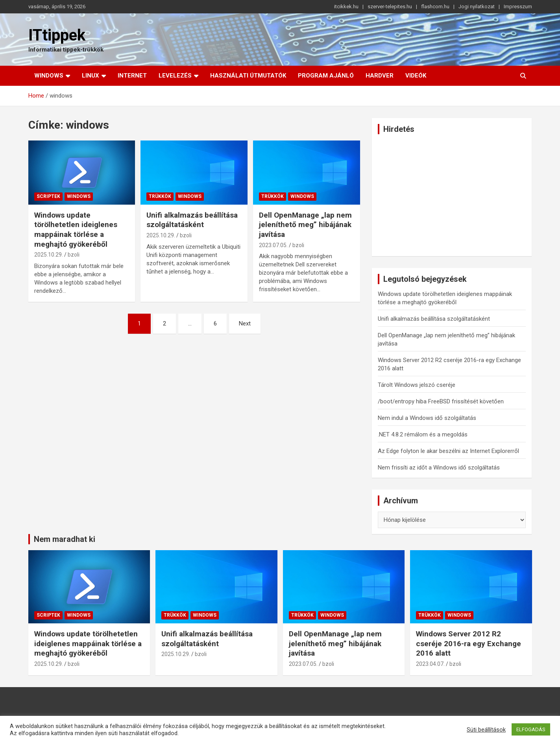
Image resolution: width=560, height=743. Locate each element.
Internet (132, 76)
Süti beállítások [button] (486, 730)
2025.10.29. (49, 255)
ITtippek (57, 35)
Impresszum (518, 6)
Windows (49, 76)
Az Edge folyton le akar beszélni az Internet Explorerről (448, 451)
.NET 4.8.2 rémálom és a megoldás (423, 434)
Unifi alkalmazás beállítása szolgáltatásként (192, 220)
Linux (91, 76)
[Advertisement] (452, 195)
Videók (416, 76)
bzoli (74, 255)
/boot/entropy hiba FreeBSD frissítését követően (441, 401)
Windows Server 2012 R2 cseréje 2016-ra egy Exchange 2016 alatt (469, 643)
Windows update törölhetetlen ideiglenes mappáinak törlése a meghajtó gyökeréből (76, 230)
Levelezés (175, 76)
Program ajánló (326, 76)
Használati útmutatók (248, 76)
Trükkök (160, 196)
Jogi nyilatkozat (477, 6)
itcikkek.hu (346, 6)
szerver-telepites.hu (390, 6)
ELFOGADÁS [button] (531, 729)
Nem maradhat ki (65, 539)
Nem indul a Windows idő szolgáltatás (427, 418)
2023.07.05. (273, 245)
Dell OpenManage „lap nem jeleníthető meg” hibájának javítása (305, 225)
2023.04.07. (430, 664)
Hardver (380, 76)
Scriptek (48, 196)
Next (245, 323)
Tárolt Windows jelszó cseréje (417, 385)
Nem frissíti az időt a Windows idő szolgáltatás (439, 468)
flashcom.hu (435, 6)
